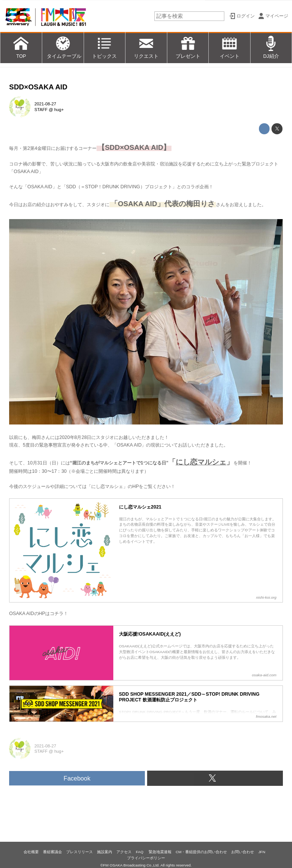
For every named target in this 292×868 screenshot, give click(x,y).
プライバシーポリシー (146, 858)
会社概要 (31, 852)
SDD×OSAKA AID (38, 87)
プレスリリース (79, 852)
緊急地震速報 (160, 852)
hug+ (59, 110)
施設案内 (105, 852)
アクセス (124, 852)
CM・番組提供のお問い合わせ (201, 852)
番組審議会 (52, 852)
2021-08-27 (45, 104)
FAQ (140, 852)
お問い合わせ (243, 852)
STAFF (41, 110)
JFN (262, 852)
